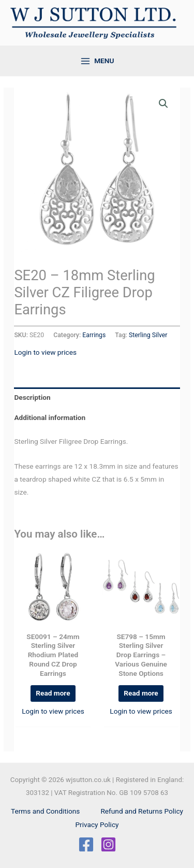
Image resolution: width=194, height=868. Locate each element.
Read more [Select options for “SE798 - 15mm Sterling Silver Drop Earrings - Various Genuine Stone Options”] (141, 693)
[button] (163, 104)
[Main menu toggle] (97, 61)
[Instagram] (108, 844)
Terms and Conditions (45, 811)
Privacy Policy (97, 824)
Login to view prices (45, 352)
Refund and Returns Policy (142, 811)
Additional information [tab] (50, 417)
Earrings (94, 335)
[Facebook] (86, 844)
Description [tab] (32, 397)
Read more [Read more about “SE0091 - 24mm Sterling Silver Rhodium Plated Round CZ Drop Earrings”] (53, 693)
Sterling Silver (148, 335)
